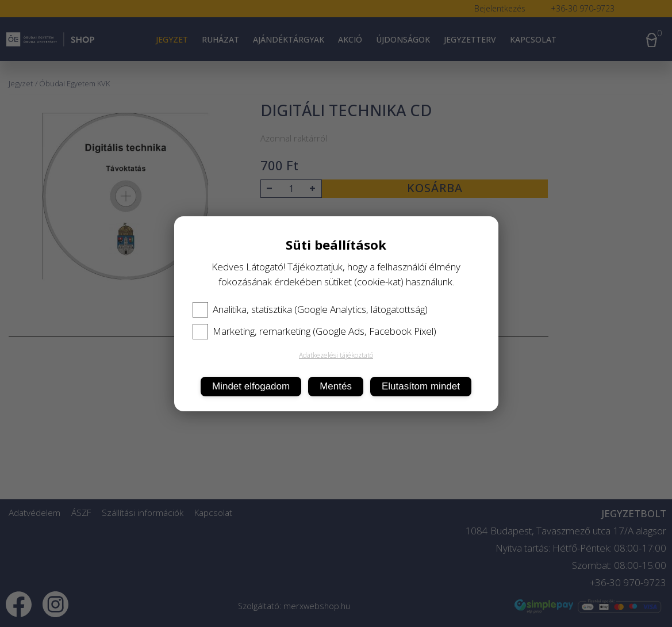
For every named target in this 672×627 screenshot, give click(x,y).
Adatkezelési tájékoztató (336, 355)
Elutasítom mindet (421, 386)
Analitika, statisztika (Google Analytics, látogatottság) (310, 309)
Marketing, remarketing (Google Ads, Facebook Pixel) (314, 331)
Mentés (336, 386)
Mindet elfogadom (251, 386)
